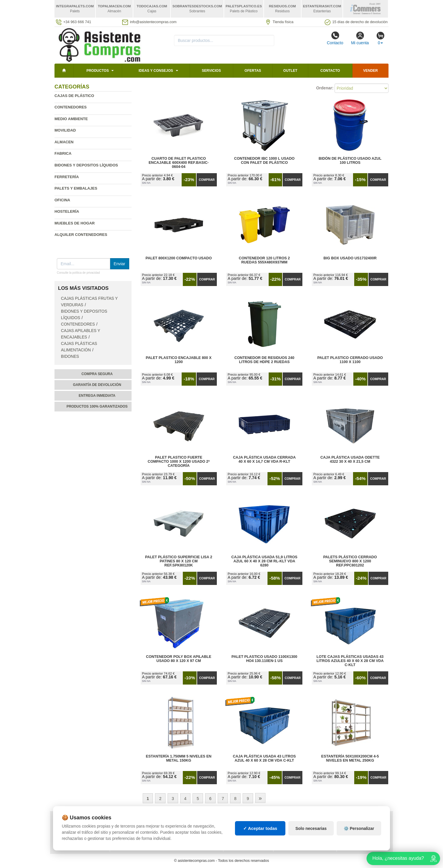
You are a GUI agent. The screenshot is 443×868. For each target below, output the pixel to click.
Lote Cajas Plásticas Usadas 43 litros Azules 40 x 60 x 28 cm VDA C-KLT (350, 661)
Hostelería (67, 211)
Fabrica (63, 153)
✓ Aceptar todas (260, 834)
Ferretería (67, 177)
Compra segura (97, 374)
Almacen (64, 142)
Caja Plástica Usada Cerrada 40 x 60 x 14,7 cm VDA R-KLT (264, 459)
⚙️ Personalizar (359, 834)
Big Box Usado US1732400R (350, 258)
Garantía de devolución (97, 385)
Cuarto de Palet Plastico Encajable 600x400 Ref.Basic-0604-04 (179, 163)
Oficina (62, 200)
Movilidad (65, 130)
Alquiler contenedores (81, 235)
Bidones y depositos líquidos (86, 165)
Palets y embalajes (76, 188)
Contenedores (71, 107)
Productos (98, 71)
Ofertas (253, 71)
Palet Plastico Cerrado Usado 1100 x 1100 (350, 360)
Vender (371, 71)
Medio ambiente (71, 119)
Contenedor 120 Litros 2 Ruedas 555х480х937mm (264, 260)
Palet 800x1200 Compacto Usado (179, 258)
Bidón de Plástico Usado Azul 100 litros (350, 161)
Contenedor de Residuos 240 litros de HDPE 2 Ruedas (264, 360)
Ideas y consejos (156, 71)
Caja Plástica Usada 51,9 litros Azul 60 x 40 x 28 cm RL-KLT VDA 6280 (264, 561)
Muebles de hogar (75, 223)
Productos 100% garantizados (97, 406)
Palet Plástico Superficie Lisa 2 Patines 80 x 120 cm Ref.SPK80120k (179, 561)
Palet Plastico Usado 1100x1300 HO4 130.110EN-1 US (264, 659)
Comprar (207, 180)
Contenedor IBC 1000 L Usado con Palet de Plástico (264, 161)
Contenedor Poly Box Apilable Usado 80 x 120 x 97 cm (179, 659)
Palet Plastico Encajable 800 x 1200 (179, 360)
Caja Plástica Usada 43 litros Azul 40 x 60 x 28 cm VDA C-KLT (264, 758)
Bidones (70, 356)
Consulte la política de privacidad (78, 273)
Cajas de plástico (74, 96)
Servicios (211, 71)
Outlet (290, 71)
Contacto (335, 38)
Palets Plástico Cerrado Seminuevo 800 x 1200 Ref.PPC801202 (350, 561)
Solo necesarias (311, 834)
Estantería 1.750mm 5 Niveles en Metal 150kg (179, 758)
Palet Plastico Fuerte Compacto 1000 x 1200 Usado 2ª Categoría (179, 462)
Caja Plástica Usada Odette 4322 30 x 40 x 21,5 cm (350, 459)
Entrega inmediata (97, 396)
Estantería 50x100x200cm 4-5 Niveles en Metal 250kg (350, 758)
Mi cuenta (360, 38)
